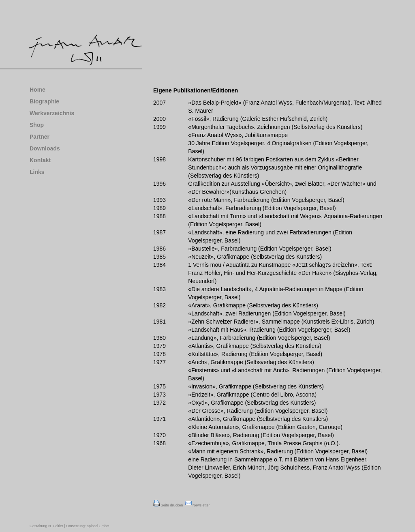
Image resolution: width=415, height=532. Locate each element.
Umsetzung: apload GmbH (87, 526)
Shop (37, 125)
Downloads (45, 148)
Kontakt (40, 160)
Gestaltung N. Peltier (46, 526)
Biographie (44, 101)
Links (37, 172)
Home (37, 90)
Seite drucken (168, 505)
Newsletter (198, 505)
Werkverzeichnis (52, 113)
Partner (40, 137)
